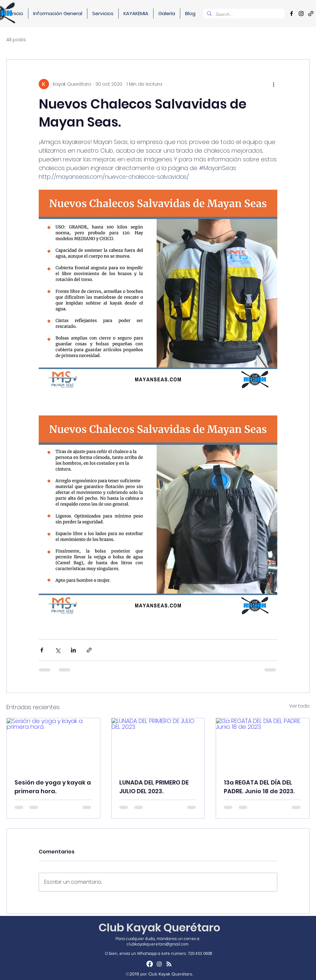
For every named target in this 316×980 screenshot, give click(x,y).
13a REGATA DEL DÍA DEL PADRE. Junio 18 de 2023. (259, 787)
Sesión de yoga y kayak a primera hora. (53, 787)
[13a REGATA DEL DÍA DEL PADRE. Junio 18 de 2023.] (263, 744)
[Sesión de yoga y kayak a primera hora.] (53, 744)
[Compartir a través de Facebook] (42, 650)
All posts (16, 40)
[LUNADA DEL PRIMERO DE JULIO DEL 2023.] (158, 744)
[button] (58, 14)
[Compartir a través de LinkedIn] (73, 650)
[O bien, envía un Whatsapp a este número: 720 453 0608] (159, 954)
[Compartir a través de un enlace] (89, 650)
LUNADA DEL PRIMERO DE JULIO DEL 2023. (154, 787)
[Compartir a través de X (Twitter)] (58, 650)
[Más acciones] (273, 84)
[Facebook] (291, 14)
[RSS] (169, 964)
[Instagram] (301, 14)
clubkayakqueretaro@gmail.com (158, 944)
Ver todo (299, 706)
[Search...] (243, 14)
